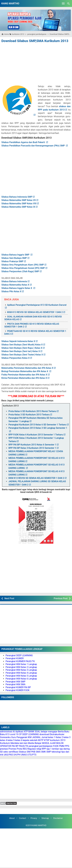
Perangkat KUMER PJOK (18, 690)
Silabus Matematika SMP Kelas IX (18, 207)
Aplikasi (19, 732)
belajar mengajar (49, 732)
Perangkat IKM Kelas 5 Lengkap (21, 676)
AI (14, 732)
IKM (30, 737)
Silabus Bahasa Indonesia (14, 281)
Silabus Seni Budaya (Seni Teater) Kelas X (22, 355)
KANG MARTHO (10, 3)
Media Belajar (35, 743)
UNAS (24, 755)
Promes (12, 749)
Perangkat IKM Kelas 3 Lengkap (21, 670)
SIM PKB (31, 752)
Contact (23, 818)
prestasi (4, 749)
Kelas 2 (59, 737)
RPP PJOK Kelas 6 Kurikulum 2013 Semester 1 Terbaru (36, 435)
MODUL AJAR (49, 743)
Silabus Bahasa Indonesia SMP (17, 197)
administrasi (6, 732)
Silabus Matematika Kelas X (15, 285)
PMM (62, 746)
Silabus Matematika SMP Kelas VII (19, 200)
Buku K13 (5, 734)
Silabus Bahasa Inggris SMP (16, 255)
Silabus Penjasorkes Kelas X (15, 358)
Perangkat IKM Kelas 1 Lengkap (21, 664)
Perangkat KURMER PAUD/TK (20, 661)
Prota (19, 749)
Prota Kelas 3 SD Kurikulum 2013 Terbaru (29, 415)
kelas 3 (67, 737)
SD (1, 752)
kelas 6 (19, 740)
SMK (43, 752)
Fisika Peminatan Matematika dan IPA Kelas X (24, 375)
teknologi (56, 752)
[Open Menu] (63, 3)
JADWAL (36, 737)
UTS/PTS (32, 755)
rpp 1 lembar (53, 749)
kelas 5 (11, 740)
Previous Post (61, 598)
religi (39, 749)
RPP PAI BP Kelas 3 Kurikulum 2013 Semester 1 (32, 448)
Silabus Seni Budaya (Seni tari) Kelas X (21, 351)
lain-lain (24, 743)
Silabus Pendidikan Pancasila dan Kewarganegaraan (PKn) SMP (33, 146)
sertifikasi (14, 752)
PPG (67, 746)
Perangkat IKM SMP (15, 682)
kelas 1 (52, 737)
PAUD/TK (23, 746)
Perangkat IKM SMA (16, 684)
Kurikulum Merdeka (10, 743)
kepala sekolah (30, 740)
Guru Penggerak (19, 737)
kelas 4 (3, 740)
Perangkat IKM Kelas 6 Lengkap (21, 679)
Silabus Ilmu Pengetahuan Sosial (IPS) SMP (23, 268)
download (44, 734)
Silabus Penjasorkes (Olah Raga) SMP (20, 271)
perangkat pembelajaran (41, 746)
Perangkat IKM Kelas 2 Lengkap (21, 667)
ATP (26, 732)
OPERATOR (6, 746)
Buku (67, 732)
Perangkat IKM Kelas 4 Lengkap (21, 673)
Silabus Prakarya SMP (12, 261)
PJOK (56, 746)
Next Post (9, 598)
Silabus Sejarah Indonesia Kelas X (18, 341)
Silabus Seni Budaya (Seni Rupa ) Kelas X (22, 348)
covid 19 (14, 734)
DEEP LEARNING (31, 734)
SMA (38, 752)
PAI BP (15, 746)
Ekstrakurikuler (57, 734)
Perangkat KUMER (15, 658)
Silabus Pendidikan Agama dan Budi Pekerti (23, 142)
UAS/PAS (8, 755)
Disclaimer (58, 818)
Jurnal (44, 737)
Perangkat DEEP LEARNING (19, 655)
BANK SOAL (34, 732)
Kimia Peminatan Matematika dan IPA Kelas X (24, 378)
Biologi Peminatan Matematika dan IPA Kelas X (25, 371)
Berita (61, 732)
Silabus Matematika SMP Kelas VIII (19, 204)
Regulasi (32, 749)
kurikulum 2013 (58, 740)
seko (6, 752)
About (12, 818)
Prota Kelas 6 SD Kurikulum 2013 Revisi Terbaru (32, 411)
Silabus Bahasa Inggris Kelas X (17, 288)
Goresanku (5, 737)
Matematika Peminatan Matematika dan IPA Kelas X (27, 368)
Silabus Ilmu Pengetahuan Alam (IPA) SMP (23, 265)
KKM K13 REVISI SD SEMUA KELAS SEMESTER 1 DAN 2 (35, 312)
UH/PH (17, 755)
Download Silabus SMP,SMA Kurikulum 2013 (35, 41)
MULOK (60, 743)
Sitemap (45, 818)
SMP (49, 752)
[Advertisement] (36, 64)
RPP (44, 749)
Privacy (34, 818)
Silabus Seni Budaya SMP (14, 258)
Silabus (22, 752)
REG (25, 749)
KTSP (47, 740)
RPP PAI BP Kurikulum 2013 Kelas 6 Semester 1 (32, 445)
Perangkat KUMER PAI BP (18, 687)
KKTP (41, 740)
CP (20, 734)
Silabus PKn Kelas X (11, 291)
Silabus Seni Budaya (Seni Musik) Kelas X (22, 345)
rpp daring (65, 749)
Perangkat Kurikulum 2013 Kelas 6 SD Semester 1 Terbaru (37, 425)
